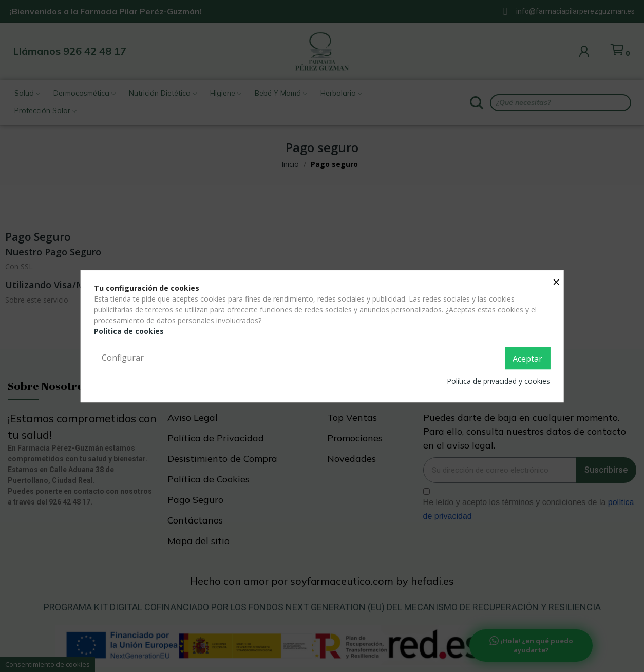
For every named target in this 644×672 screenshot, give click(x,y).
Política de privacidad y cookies (498, 381)
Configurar (123, 358)
